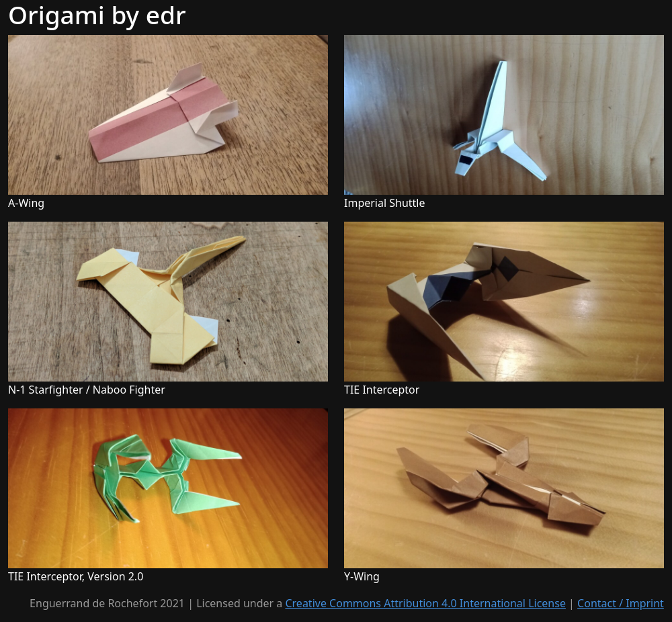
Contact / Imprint (621, 603)
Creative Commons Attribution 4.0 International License (425, 603)
